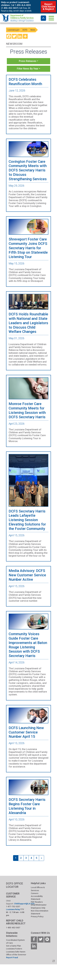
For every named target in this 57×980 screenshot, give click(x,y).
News (33, 30)
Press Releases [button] (28, 61)
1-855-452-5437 (13, 928)
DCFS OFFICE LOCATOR (15, 885)
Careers (35, 893)
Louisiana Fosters (14, 949)
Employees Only (38, 908)
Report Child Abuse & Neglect (48, 7)
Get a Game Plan (13, 946)
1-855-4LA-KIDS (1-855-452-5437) (16, 7)
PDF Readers (37, 902)
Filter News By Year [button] (28, 69)
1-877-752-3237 (13, 906)
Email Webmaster (39, 905)
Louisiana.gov (13, 30)
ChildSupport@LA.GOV (24, 904)
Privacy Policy (37, 917)
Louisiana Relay (13, 909)
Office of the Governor (16, 955)
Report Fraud (12, 957)
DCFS (25, 30)
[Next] (41, 858)
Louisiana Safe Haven (16, 952)
